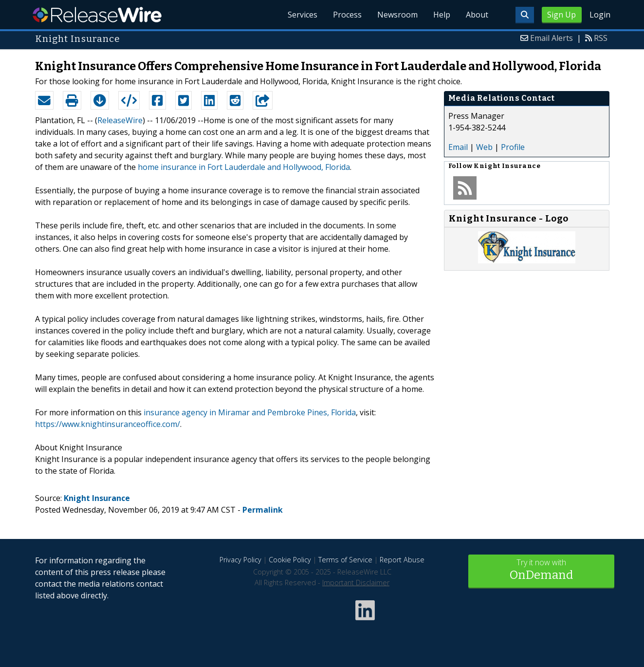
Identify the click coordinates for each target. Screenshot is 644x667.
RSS (601, 38)
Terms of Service (345, 560)
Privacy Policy (240, 560)
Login (600, 15)
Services (303, 15)
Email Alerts (552, 38)
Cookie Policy (290, 560)
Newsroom (397, 15)
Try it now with (541, 570)
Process (347, 15)
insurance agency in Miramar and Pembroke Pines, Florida (250, 412)
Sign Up (561, 15)
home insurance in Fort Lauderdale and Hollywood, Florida (244, 167)
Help (442, 15)
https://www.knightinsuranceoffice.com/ (108, 424)
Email (458, 147)
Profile (513, 147)
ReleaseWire (97, 15)
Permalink (263, 510)
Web (484, 147)
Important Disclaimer (356, 583)
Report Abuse (402, 560)
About (477, 15)
